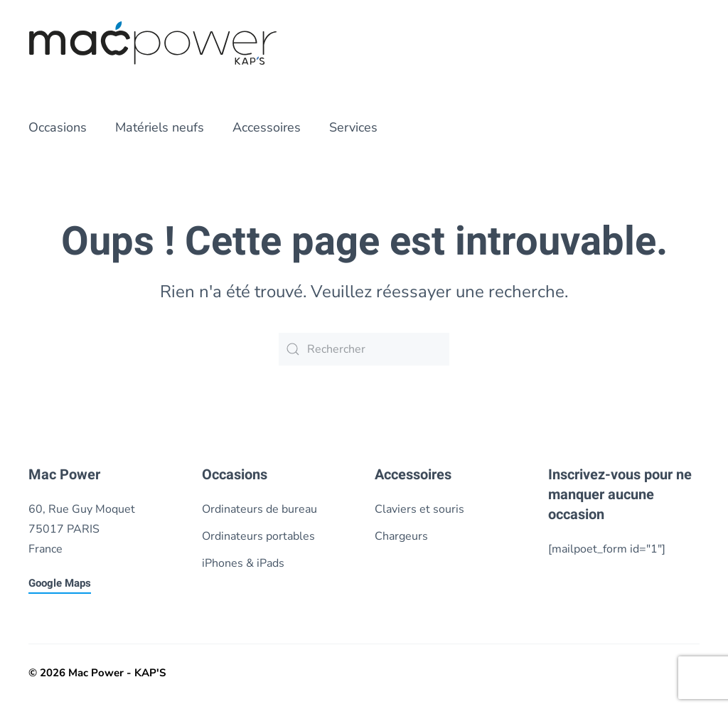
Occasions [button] (58, 127)
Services (353, 127)
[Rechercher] (364, 349)
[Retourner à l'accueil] (153, 43)
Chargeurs (401, 536)
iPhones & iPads (243, 563)
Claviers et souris (419, 509)
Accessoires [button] (267, 127)
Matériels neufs (160, 127)
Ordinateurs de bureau (259, 509)
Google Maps (60, 583)
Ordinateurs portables (258, 536)
